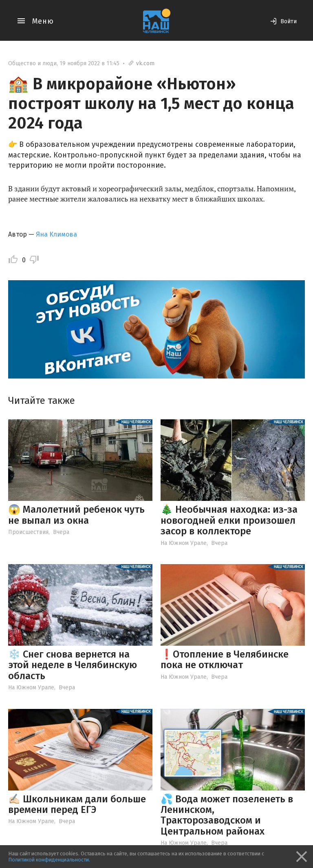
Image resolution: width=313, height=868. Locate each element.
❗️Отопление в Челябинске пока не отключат (225, 660)
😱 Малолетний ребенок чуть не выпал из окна (76, 515)
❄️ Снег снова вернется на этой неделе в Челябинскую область (73, 665)
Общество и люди (32, 63)
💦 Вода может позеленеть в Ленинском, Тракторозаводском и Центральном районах (227, 815)
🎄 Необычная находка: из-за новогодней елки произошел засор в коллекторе (229, 520)
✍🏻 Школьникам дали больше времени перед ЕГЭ (77, 804)
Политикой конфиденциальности (48, 860)
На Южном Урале (184, 543)
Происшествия (28, 532)
